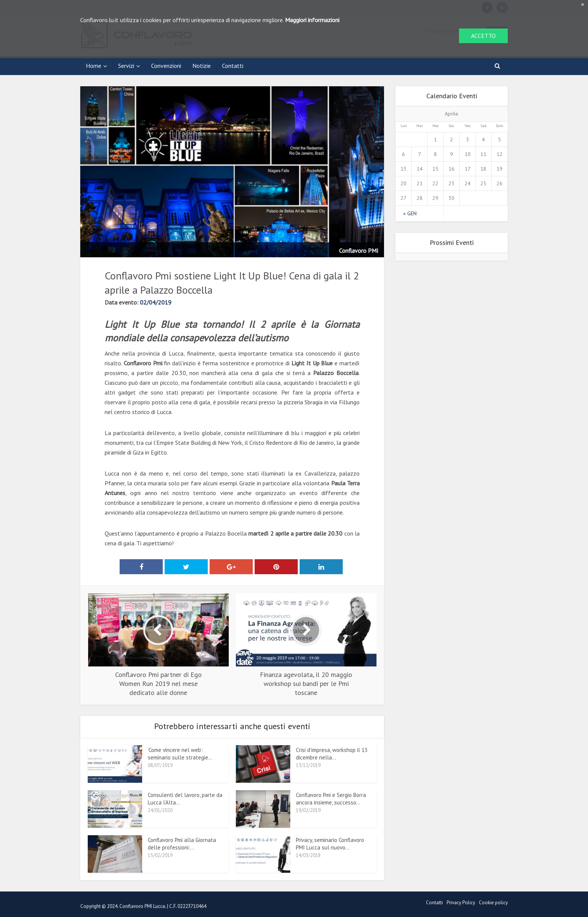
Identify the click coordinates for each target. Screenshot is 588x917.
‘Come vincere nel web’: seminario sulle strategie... (180, 754)
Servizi (126, 66)
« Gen (410, 213)
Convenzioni (166, 66)
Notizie (202, 66)
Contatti (233, 66)
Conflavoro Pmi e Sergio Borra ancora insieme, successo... (331, 799)
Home (94, 66)
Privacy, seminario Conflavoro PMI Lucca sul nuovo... (330, 844)
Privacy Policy (461, 903)
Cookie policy (493, 903)
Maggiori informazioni (312, 20)
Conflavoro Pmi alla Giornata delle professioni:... (182, 844)
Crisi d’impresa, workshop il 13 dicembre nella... (332, 754)
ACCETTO (483, 36)
